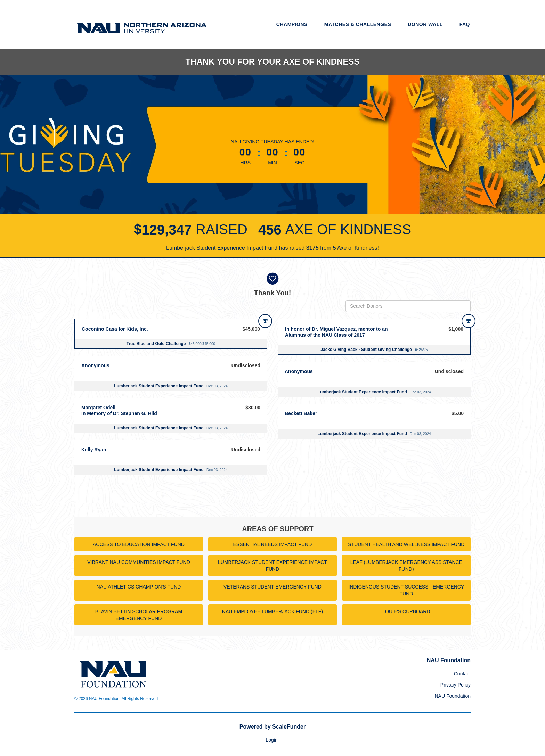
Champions (292, 24)
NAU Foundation (453, 696)
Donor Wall (425, 24)
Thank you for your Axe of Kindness (273, 62)
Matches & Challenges (358, 24)
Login (271, 740)
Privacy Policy (455, 685)
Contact (462, 674)
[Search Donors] (408, 306)
